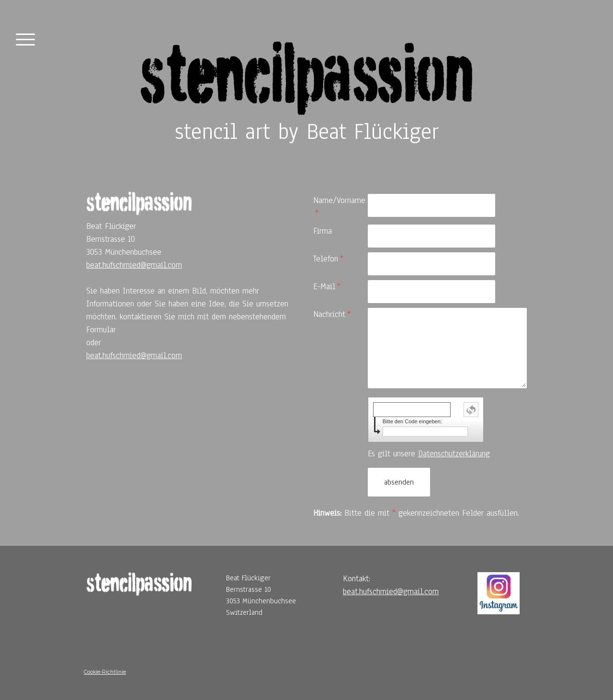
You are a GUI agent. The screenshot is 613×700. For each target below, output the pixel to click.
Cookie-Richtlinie (105, 672)
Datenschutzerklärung (454, 454)
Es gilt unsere (429, 454)
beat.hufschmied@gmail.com (134, 265)
